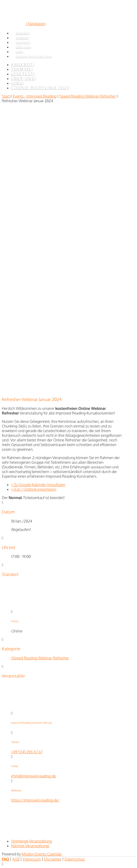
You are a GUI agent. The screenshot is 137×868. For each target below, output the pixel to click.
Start (6, 96)
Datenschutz (75, 859)
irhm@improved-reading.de (34, 776)
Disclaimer (53, 859)
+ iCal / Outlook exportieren (34, 489)
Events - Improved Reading (34, 96)
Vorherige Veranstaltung (31, 841)
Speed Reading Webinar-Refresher (88, 96)
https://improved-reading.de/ (35, 800)
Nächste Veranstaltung (30, 846)
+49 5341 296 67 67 (27, 752)
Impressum (32, 859)
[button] (36, 24)
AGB (16, 859)
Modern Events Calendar (42, 854)
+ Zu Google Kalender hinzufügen (38, 485)
